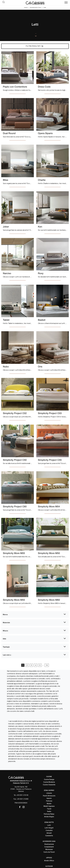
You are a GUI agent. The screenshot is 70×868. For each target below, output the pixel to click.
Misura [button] (5, 631)
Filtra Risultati (35, 46)
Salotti (49, 799)
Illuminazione (49, 844)
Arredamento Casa (36, 8)
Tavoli (49, 809)
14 (47, 665)
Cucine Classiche (49, 785)
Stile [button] (4, 639)
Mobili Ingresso (49, 806)
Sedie (49, 812)
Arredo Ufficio (49, 861)
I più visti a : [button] (7, 655)
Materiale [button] (6, 622)
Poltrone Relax (49, 814)
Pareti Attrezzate (49, 796)
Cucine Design (49, 780)
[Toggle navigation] (66, 3)
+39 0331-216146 (22, 795)
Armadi (49, 833)
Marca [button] (5, 614)
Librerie (49, 793)
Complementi (49, 847)
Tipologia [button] (6, 647)
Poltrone (49, 801)
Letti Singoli (49, 828)
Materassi (49, 850)
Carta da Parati (49, 852)
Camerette (49, 836)
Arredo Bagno (49, 817)
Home (26, 8)
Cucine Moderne (49, 782)
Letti (45, 8)
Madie (49, 804)
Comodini (49, 831)
